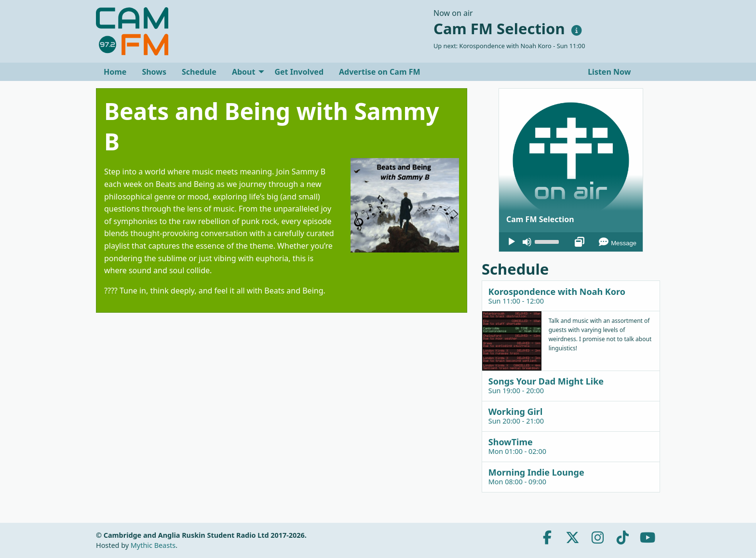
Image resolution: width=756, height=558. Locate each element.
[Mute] (527, 242)
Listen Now (608, 72)
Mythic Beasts (153, 545)
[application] (571, 242)
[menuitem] (115, 72)
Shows (154, 72)
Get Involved (299, 72)
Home (115, 72)
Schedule (199, 72)
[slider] (548, 241)
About (244, 72)
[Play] (512, 242)
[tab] (571, 296)
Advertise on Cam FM (380, 72)
